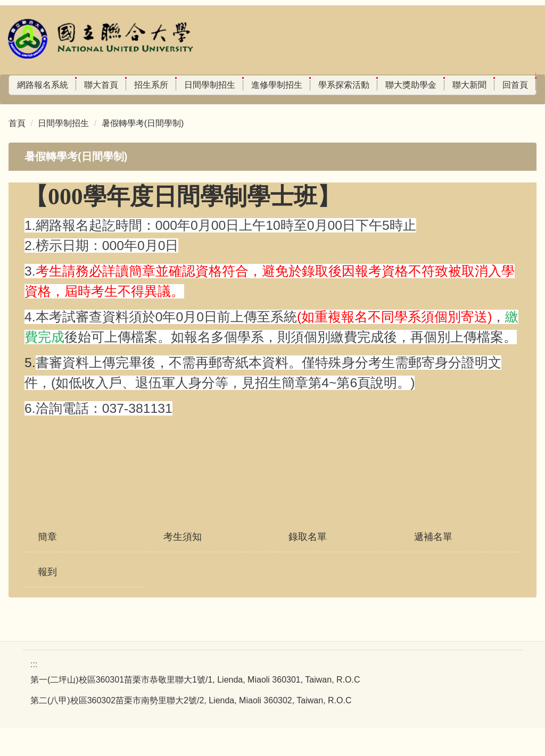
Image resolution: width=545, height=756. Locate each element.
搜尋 (174, 108)
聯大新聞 (484, 85)
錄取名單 (308, 564)
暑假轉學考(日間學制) (143, 151)
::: (13, 85)
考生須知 (183, 564)
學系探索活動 (359, 85)
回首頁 (22, 104)
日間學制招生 (225, 85)
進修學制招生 (292, 85)
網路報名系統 (57, 85)
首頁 (17, 151)
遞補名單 (433, 564)
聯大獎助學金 (426, 85)
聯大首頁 (116, 85)
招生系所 (166, 85)
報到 (47, 600)
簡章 (47, 564)
